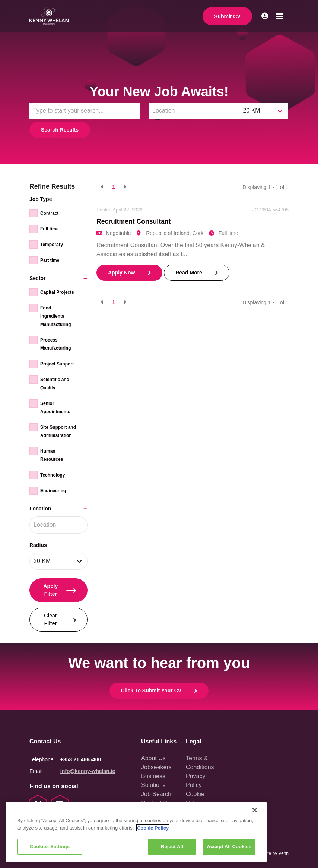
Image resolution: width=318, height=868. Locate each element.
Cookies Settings (50, 847)
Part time (50, 260)
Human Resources (52, 455)
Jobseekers (156, 767)
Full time (49, 229)
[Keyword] (85, 111)
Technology (53, 475)
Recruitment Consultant (133, 221)
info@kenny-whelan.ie (88, 771)
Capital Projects (57, 292)
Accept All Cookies (229, 847)
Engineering (53, 491)
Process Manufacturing (56, 344)
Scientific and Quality (55, 384)
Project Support (57, 364)
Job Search (156, 794)
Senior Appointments (55, 408)
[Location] (194, 111)
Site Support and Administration (58, 431)
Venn (284, 853)
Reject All (172, 847)
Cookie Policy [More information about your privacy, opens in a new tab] (153, 828)
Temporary (52, 245)
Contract (49, 213)
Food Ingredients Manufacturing (56, 316)
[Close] (255, 810)
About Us (153, 758)
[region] (136, 832)
